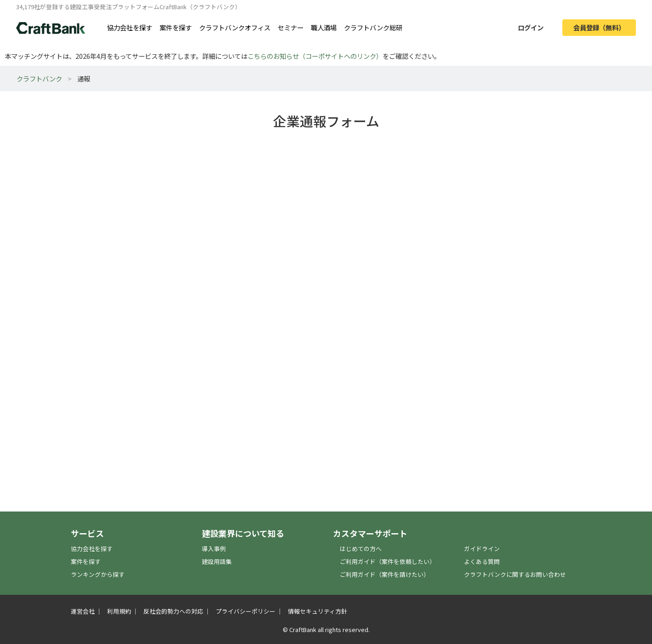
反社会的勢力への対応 (173, 611)
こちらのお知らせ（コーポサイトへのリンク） (315, 56)
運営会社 (83, 611)
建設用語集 (217, 561)
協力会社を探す (130, 27)
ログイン (531, 27)
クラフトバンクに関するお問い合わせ (515, 574)
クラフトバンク (39, 78)
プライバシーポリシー (246, 611)
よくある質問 (482, 561)
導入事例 (214, 549)
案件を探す (176, 27)
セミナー (291, 27)
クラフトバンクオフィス (235, 27)
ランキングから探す (98, 574)
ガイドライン (482, 549)
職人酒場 (324, 27)
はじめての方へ (361, 549)
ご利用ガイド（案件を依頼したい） (388, 561)
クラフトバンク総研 (373, 27)
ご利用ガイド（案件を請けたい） (385, 574)
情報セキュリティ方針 (317, 611)
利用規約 (119, 611)
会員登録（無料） (599, 27)
